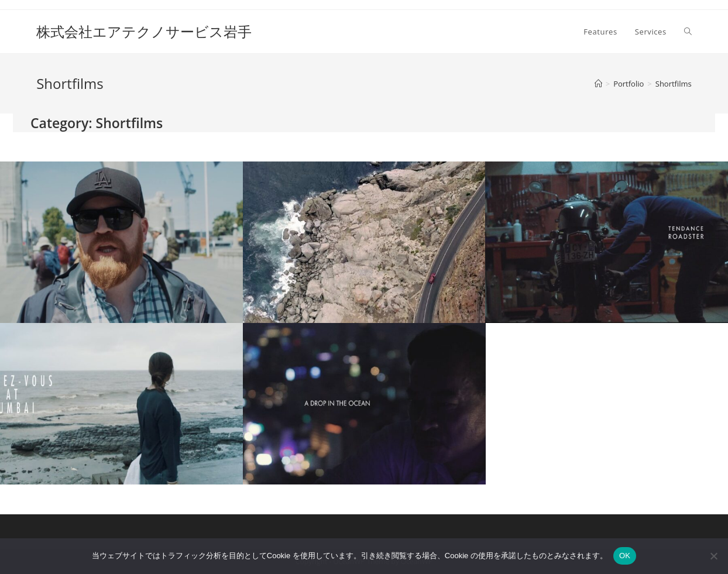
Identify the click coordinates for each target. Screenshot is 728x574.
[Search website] (688, 32)
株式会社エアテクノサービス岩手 (144, 31)
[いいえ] (713, 556)
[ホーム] (598, 84)
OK (625, 556)
